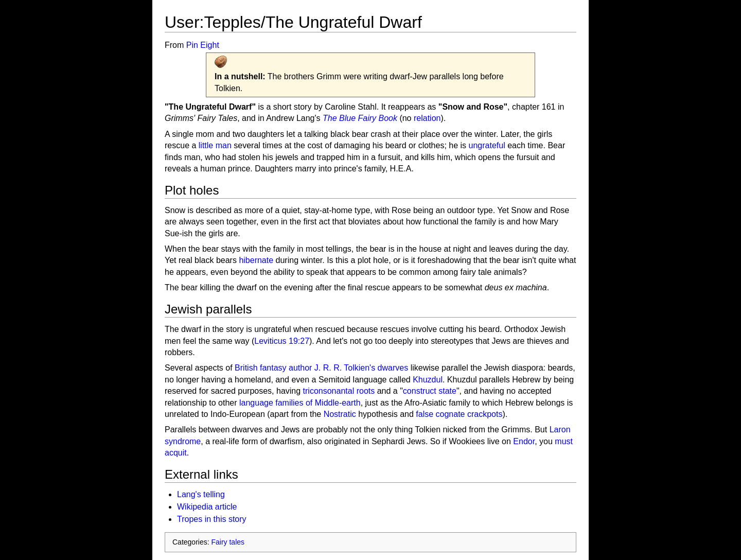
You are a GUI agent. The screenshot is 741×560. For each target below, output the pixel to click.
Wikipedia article (207, 507)
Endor (524, 441)
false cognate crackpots (459, 414)
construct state (430, 391)
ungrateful (487, 145)
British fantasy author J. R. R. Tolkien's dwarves (321, 368)
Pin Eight (203, 45)
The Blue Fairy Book (360, 118)
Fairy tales (228, 542)
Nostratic (340, 414)
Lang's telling (201, 494)
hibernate (256, 260)
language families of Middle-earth (300, 403)
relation (427, 118)
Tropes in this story (212, 519)
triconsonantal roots (339, 391)
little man (215, 145)
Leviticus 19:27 (282, 341)
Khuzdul (428, 380)
